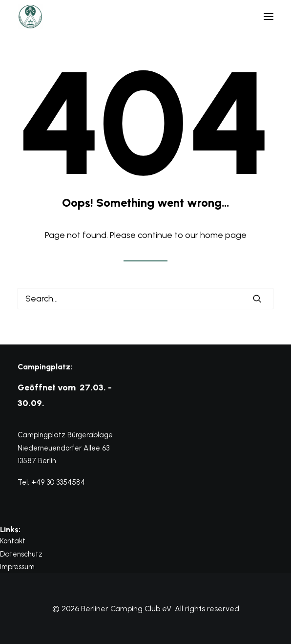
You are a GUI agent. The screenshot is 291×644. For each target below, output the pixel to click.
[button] (269, 17)
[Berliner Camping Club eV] (30, 17)
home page (223, 235)
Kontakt (13, 541)
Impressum (17, 567)
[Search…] (145, 299)
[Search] (145, 299)
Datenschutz (21, 554)
